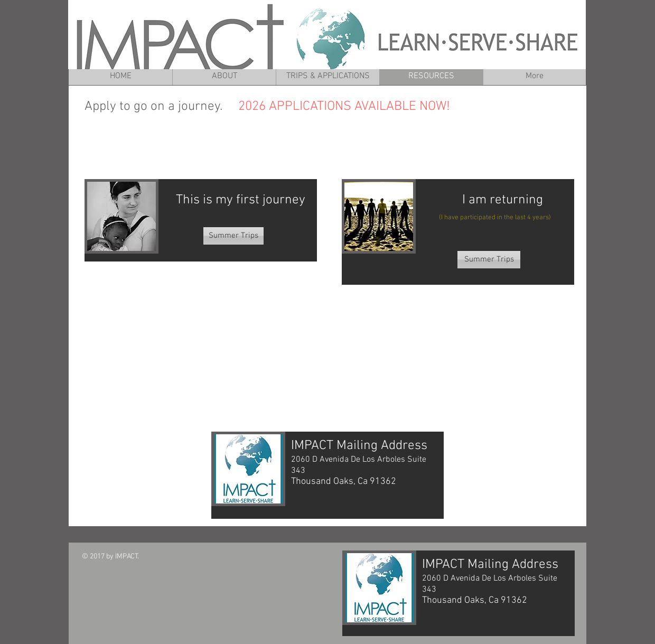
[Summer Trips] (233, 236)
